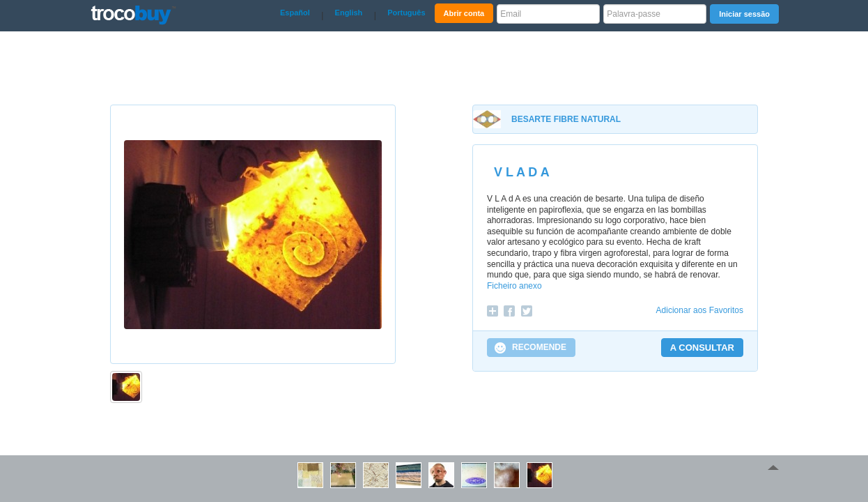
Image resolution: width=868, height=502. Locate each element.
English (349, 13)
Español (295, 13)
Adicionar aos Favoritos (700, 310)
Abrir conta (464, 13)
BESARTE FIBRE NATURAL (566, 119)
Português (406, 13)
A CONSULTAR (702, 348)
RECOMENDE (539, 347)
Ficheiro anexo (514, 286)
